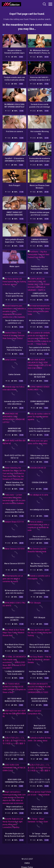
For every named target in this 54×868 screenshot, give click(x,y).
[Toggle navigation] (50, 4)
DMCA (27, 863)
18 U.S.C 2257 (27, 859)
